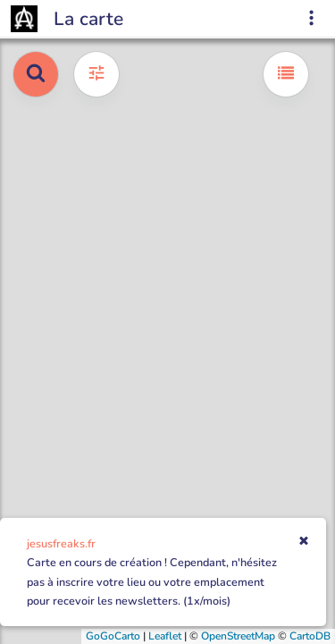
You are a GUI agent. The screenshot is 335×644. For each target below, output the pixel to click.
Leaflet (165, 636)
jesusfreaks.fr (61, 543)
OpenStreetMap (238, 636)
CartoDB (310, 636)
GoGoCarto (113, 636)
